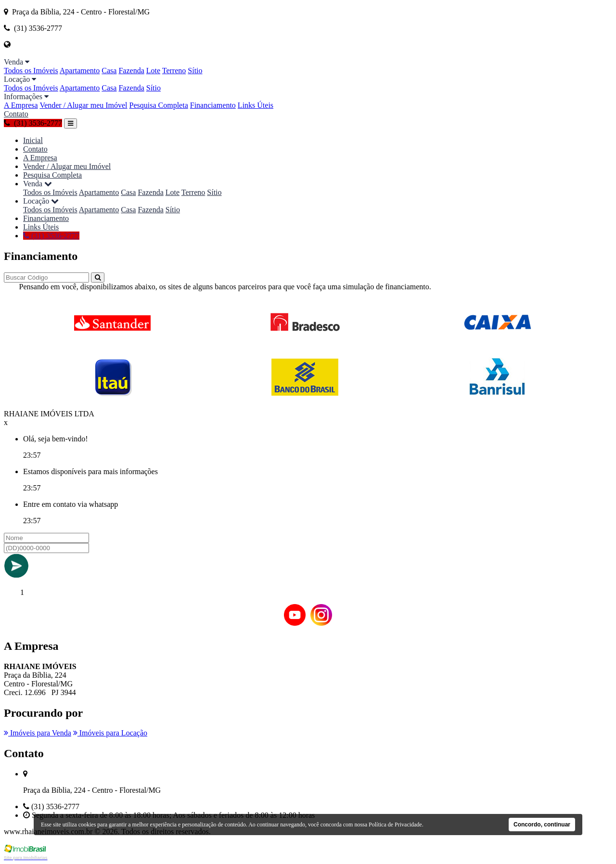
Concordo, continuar (542, 825)
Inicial (33, 140)
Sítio (195, 71)
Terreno (174, 71)
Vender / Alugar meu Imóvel (83, 105)
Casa (109, 71)
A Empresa (21, 105)
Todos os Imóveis (31, 71)
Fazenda (131, 71)
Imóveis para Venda (38, 733)
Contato (16, 114)
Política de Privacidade (395, 825)
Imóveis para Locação (110, 733)
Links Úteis (256, 105)
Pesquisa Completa (159, 105)
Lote (153, 71)
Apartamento (80, 71)
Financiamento (213, 105)
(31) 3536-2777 (33, 123)
